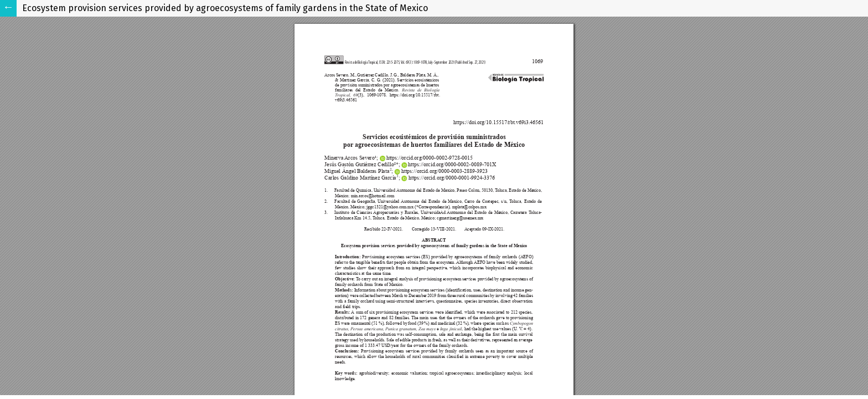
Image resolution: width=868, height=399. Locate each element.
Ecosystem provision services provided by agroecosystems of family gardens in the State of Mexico (225, 8)
